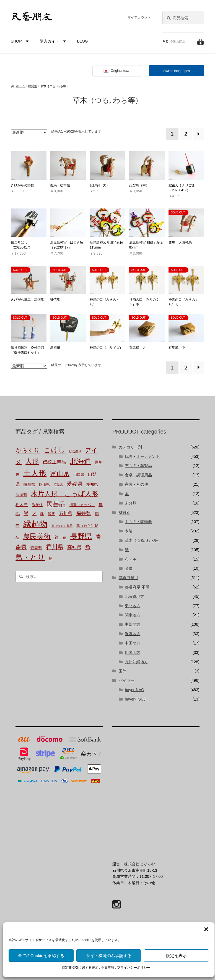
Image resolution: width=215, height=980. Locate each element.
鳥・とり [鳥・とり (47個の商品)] (30, 557)
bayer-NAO (134, 690)
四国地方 (133, 653)
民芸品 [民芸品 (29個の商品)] (56, 504)
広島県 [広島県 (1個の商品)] (58, 485)
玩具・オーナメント (142, 456)
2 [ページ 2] (186, 134)
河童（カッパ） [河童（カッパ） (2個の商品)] (82, 505)
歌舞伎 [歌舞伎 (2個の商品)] (37, 505)
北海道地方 (134, 596)
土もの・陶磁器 (138, 522)
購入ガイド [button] (54, 41)
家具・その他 (136, 484)
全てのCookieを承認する (41, 956)
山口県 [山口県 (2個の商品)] (79, 475)
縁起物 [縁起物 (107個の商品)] (35, 524)
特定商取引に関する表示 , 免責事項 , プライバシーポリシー (106, 968)
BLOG (83, 41)
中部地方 (133, 624)
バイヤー (126, 680)
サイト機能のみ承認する (109, 956)
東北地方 (133, 606)
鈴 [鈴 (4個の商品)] (57, 537)
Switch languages (177, 71)
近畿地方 (133, 634)
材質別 (33, 86)
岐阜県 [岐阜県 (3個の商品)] (29, 484)
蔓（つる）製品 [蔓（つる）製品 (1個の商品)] (62, 526)
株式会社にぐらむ (139, 864)
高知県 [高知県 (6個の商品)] (74, 547)
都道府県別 (128, 578)
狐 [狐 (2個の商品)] (42, 514)
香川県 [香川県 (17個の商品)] (55, 547)
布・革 (131, 559)
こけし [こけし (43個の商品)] (55, 450)
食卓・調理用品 (138, 475)
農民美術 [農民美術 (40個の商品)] (37, 536)
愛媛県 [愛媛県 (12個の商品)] (75, 484)
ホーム (20, 86)
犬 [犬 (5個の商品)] (34, 513)
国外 (123, 671)
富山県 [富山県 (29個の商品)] (60, 474)
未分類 (131, 503)
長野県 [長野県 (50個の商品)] (81, 536)
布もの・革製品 (138, 466)
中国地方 (133, 643)
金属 (129, 568)
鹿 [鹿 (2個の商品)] (50, 559)
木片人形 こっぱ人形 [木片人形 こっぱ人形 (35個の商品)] (65, 494)
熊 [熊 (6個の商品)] (26, 513)
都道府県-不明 (137, 587)
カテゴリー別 (130, 447)
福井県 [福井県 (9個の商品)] (84, 513)
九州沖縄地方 (136, 662)
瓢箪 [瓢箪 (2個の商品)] (51, 514)
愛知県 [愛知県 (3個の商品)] (92, 484)
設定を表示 (176, 956)
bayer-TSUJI (136, 699)
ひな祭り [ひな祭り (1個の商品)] (75, 451)
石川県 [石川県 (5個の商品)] (66, 513)
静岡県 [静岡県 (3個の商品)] (36, 548)
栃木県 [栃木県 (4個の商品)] (22, 505)
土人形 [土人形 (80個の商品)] (35, 473)
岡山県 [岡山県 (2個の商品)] (44, 485)
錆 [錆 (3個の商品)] (64, 537)
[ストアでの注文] (29, 132)
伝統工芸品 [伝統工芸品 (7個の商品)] (54, 462)
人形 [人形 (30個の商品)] (32, 461)
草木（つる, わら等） (143, 540)
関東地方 (133, 615)
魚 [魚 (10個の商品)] (88, 547)
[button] (206, 929)
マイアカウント (139, 17)
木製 (129, 531)
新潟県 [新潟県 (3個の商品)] (21, 495)
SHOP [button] (20, 41)
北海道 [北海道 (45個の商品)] (80, 461)
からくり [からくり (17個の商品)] (28, 450)
